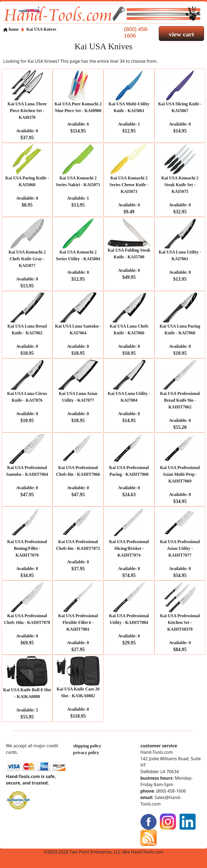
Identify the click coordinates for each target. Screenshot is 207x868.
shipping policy (87, 746)
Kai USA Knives (41, 29)
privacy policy (86, 753)
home (11, 29)
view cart (181, 34)
